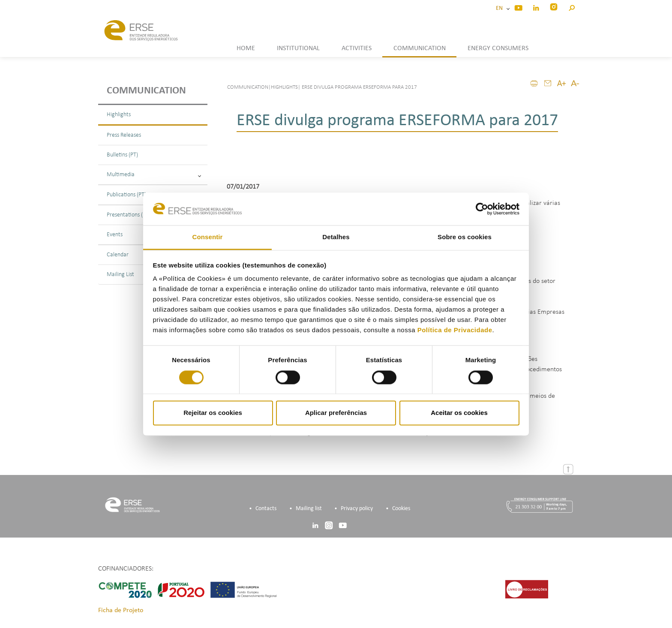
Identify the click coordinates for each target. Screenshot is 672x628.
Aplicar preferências (336, 413)
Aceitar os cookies (459, 413)
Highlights (119, 115)
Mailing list (309, 509)
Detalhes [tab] (336, 237)
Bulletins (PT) (122, 155)
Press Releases (124, 135)
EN (501, 8)
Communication (146, 91)
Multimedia (154, 175)
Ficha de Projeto (121, 610)
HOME (246, 48)
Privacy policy (357, 509)
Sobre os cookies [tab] (465, 237)
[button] (571, 7)
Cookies (401, 509)
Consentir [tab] (208, 237)
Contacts (266, 509)
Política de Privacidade (455, 330)
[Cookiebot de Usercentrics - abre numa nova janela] (482, 209)
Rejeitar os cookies (213, 413)
